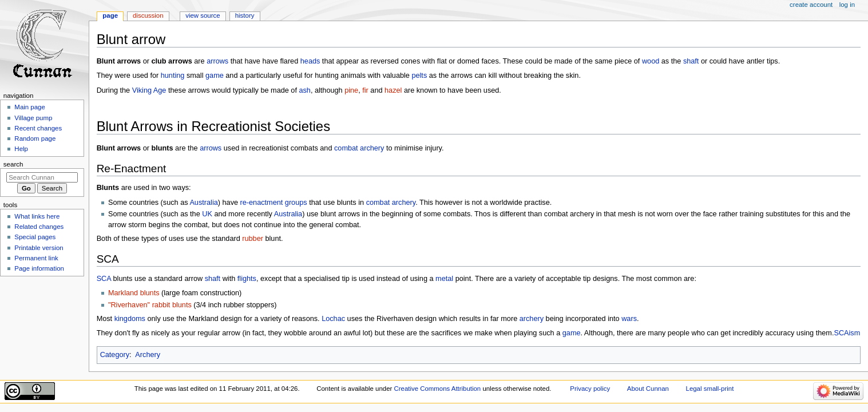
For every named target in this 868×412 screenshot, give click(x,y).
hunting (173, 76)
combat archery (359, 148)
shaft (691, 61)
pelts (419, 76)
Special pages (35, 237)
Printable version (39, 248)
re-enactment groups (274, 203)
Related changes (39, 227)
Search (13, 164)
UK (207, 214)
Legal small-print (710, 389)
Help (21, 149)
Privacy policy (590, 389)
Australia (203, 203)
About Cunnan (648, 389)
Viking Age (149, 90)
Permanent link (36, 258)
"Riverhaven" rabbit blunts (150, 305)
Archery (148, 355)
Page (110, 15)
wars (629, 319)
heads (310, 61)
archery (532, 319)
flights (247, 279)
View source (203, 15)
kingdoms (130, 319)
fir (365, 90)
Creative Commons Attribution (438, 389)
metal (444, 279)
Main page (30, 107)
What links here (37, 216)
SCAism (847, 333)
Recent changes (38, 128)
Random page (35, 138)
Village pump (33, 118)
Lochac (333, 319)
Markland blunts (134, 293)
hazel (393, 90)
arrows (217, 61)
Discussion (148, 15)
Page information (39, 268)
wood (651, 61)
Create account (811, 5)
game (215, 76)
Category (115, 355)
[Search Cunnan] (42, 177)
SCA (104, 279)
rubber (253, 239)
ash (304, 90)
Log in (847, 5)
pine (351, 90)
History (245, 15)
